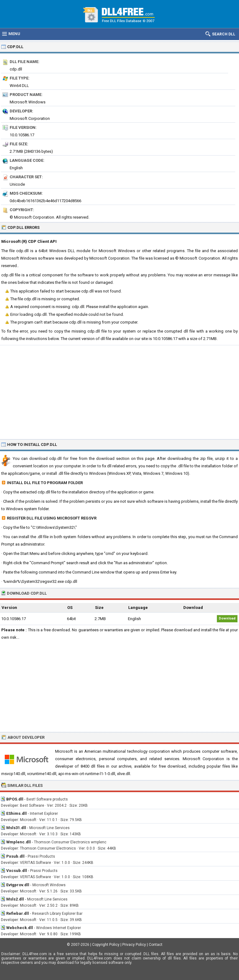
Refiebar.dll (18, 913)
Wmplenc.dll (19, 842)
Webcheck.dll (20, 928)
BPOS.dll (15, 799)
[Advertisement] (119, 392)
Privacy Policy (134, 945)
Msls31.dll (16, 828)
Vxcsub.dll (17, 871)
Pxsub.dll (15, 856)
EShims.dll (16, 813)
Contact (156, 945)
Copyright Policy (106, 945)
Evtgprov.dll (18, 885)
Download (227, 618)
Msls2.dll (15, 899)
